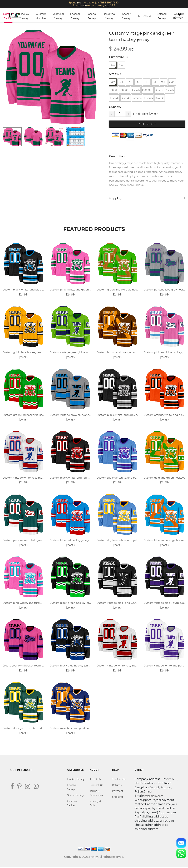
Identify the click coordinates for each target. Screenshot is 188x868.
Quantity (115, 107)
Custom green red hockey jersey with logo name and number (24, 416)
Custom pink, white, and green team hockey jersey (71, 290)
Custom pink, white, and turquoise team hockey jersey (24, 604)
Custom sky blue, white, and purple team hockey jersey (118, 478)
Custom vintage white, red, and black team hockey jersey (118, 667)
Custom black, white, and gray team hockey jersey (118, 416)
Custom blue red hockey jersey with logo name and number (71, 541)
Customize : (119, 57)
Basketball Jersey (110, 16)
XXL (164, 82)
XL (155, 82)
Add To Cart (147, 124)
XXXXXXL (147, 90)
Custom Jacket (8, 16)
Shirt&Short (144, 16)
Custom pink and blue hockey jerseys (165, 353)
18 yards (160, 98)
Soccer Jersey (126, 16)
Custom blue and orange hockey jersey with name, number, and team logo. (165, 541)
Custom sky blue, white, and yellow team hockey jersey (118, 541)
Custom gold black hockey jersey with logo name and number (24, 353)
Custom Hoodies (41, 16)
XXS (113, 83)
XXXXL (114, 90)
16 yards (148, 98)
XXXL (172, 82)
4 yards (136, 90)
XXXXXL (124, 90)
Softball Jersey (162, 16)
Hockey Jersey (24, 16)
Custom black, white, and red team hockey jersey (71, 478)
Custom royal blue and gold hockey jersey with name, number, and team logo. (71, 729)
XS (121, 82)
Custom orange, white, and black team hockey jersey (165, 416)
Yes (121, 65)
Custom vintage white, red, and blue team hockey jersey (24, 478)
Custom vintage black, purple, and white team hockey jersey (165, 604)
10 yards (114, 98)
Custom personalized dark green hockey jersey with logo (24, 541)
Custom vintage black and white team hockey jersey (118, 604)
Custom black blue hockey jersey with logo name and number (71, 667)
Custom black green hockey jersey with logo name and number (71, 604)
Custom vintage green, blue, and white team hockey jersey (71, 353)
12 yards (126, 98)
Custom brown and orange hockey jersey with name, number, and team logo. (118, 353)
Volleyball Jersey (58, 16)
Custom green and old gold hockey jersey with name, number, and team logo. (118, 290)
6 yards (159, 90)
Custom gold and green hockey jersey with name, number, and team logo (165, 478)
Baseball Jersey (92, 16)
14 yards (137, 98)
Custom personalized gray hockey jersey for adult (165, 290)
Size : (115, 74)
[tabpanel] (51, 77)
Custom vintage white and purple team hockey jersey (165, 667)
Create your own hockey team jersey (24, 667)
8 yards (170, 90)
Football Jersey (75, 16)
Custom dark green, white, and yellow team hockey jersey (24, 729)
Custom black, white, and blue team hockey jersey (24, 290)
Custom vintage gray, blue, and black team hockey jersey (71, 416)
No (114, 66)
